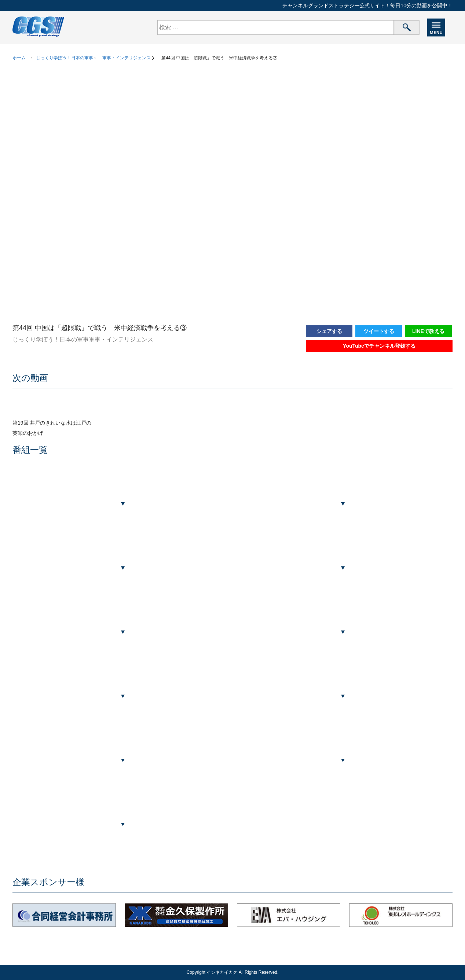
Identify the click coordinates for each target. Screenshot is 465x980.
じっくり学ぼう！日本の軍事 (65, 58)
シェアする (329, 331)
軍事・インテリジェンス (127, 58)
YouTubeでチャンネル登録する (379, 346)
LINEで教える (428, 331)
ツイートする (379, 331)
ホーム (19, 58)
